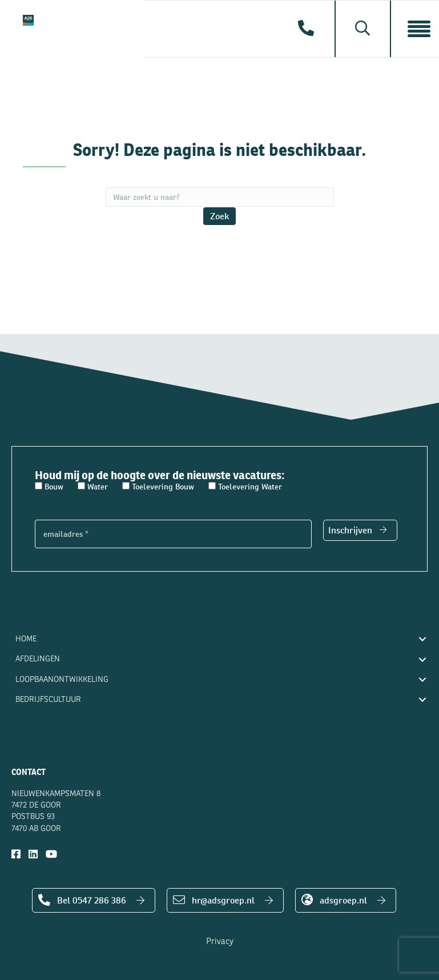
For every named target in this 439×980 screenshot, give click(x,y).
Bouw (49, 487)
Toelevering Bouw (158, 487)
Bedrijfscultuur (48, 699)
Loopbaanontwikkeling (62, 679)
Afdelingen (38, 659)
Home (26, 639)
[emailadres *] (173, 534)
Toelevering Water (245, 487)
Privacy (220, 941)
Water (93, 487)
